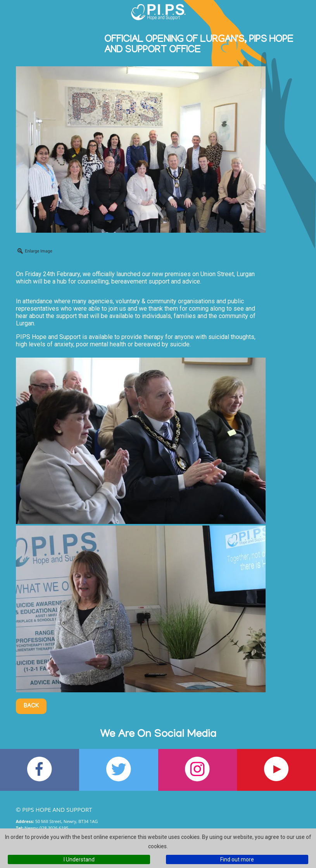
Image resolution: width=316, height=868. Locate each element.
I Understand (79, 859)
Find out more (237, 859)
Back (31, 706)
